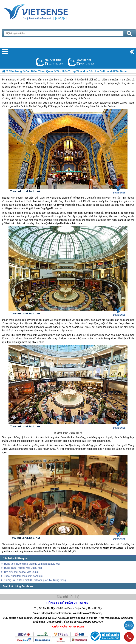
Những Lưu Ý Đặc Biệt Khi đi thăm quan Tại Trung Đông (35, 580)
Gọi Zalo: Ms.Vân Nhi (72, 62)
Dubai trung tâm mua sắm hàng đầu (24, 576)
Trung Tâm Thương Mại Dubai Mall (23, 568)
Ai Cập (61, 331)
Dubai (30, 95)
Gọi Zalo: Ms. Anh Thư (40, 62)
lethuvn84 (46, 64)
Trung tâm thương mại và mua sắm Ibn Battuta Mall (32, 564)
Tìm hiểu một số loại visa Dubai (21, 572)
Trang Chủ (45, 12)
